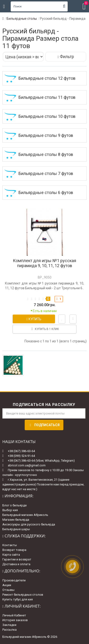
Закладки (9, 625)
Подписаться (44, 425)
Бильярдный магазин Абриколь (25, 515)
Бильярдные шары (16, 529)
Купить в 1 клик (44, 329)
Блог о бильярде (14, 505)
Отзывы (8, 590)
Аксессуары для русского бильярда (29, 524)
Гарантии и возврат (17, 559)
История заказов (15, 620)
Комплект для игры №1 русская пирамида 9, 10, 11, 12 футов (44, 263)
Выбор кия (10, 510)
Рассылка (9, 630)
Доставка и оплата (16, 564)
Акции (7, 585)
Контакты (10, 545)
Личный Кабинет (14, 615)
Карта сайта (11, 555)
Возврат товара (14, 550)
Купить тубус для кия (18, 599)
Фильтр (66, 57)
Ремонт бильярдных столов (23, 595)
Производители (14, 580)
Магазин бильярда (16, 520)
